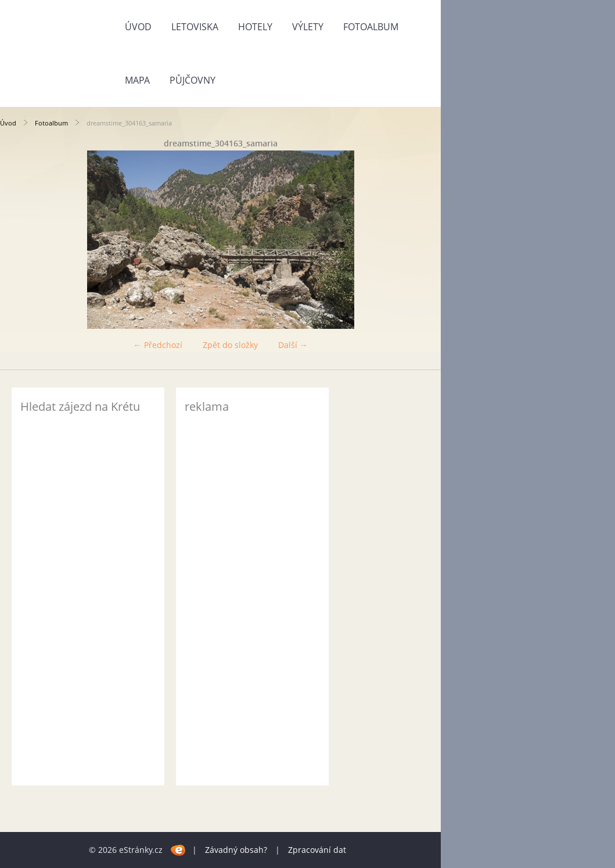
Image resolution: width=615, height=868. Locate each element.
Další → (293, 345)
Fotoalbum (371, 27)
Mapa (137, 80)
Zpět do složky (230, 345)
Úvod (138, 27)
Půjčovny (193, 80)
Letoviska (195, 27)
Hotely (255, 27)
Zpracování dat (317, 850)
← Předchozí (158, 345)
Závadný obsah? (236, 850)
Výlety (308, 27)
